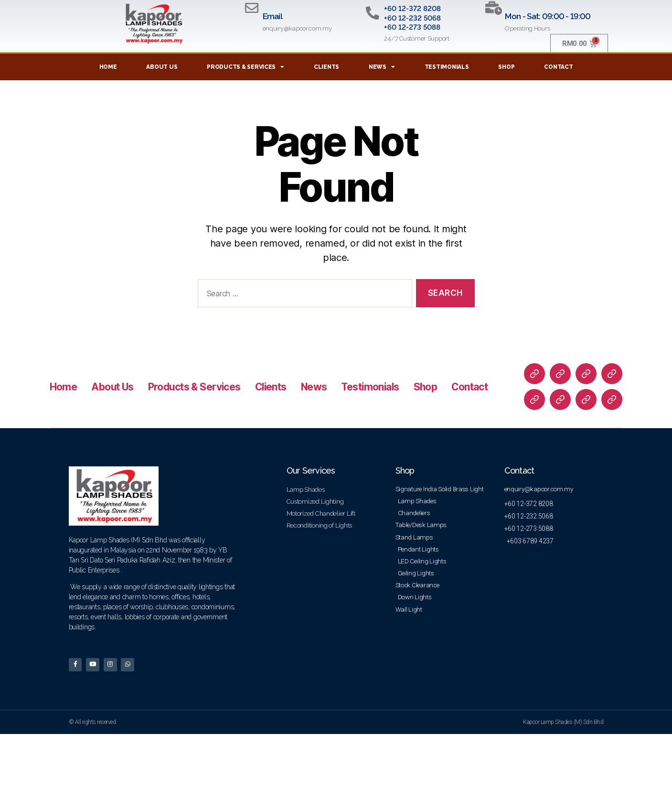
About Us (162, 67)
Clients (326, 67)
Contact (558, 67)
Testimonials (447, 67)
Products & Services (245, 67)
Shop (506, 67)
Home (108, 67)
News (382, 67)
